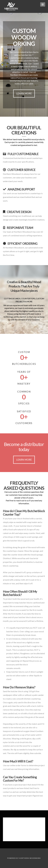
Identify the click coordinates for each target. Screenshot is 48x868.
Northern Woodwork (30, 858)
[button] (43, 4)
